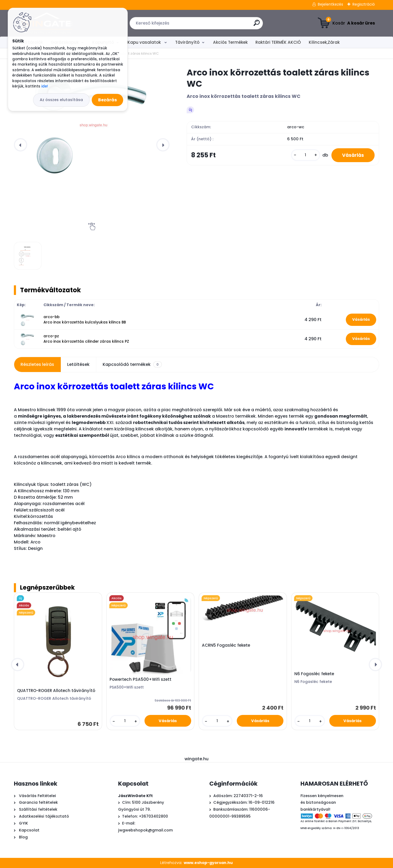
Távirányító (187, 42)
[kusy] (306, 155)
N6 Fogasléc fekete (314, 674)
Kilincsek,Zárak (324, 42)
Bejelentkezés (330, 4)
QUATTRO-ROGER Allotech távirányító (56, 691)
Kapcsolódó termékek (132, 365)
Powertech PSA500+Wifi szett (141, 679)
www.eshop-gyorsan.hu (208, 863)
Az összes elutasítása (61, 100)
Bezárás (107, 100)
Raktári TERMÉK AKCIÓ (278, 42)
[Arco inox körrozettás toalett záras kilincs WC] (92, 124)
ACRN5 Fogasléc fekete (226, 645)
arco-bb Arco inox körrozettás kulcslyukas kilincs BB (85, 320)
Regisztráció (364, 4)
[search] (257, 25)
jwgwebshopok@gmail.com (145, 830)
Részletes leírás (37, 364)
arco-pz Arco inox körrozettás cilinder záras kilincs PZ (86, 339)
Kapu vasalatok (145, 42)
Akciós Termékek (230, 42)
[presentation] (21, 145)
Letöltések (78, 364)
